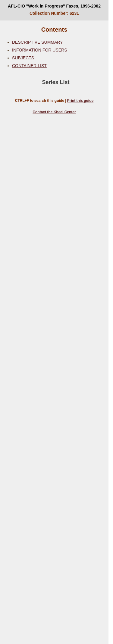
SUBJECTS (23, 58)
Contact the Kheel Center (54, 112)
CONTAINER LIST (29, 66)
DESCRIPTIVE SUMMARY (38, 42)
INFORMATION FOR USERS (40, 50)
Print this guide (80, 101)
